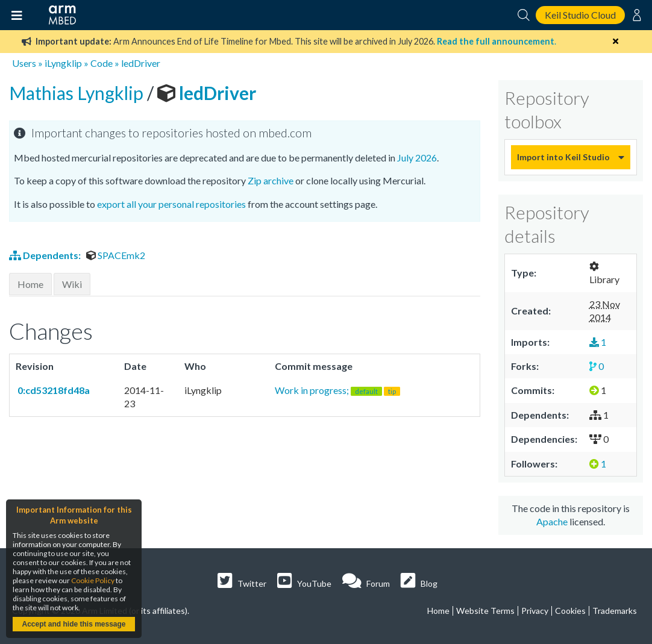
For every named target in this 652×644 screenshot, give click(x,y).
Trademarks (615, 611)
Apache (552, 521)
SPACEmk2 (116, 255)
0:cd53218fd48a (53, 390)
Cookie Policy (93, 580)
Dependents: (46, 255)
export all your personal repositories (171, 204)
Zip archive (271, 180)
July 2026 (417, 158)
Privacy (535, 611)
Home (30, 284)
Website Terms (485, 611)
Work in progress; (337, 390)
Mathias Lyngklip (78, 93)
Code (102, 63)
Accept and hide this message (74, 624)
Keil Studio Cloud (580, 15)
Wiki (72, 284)
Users (24, 63)
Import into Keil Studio (563, 157)
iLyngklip (63, 63)
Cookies (570, 611)
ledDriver (141, 63)
